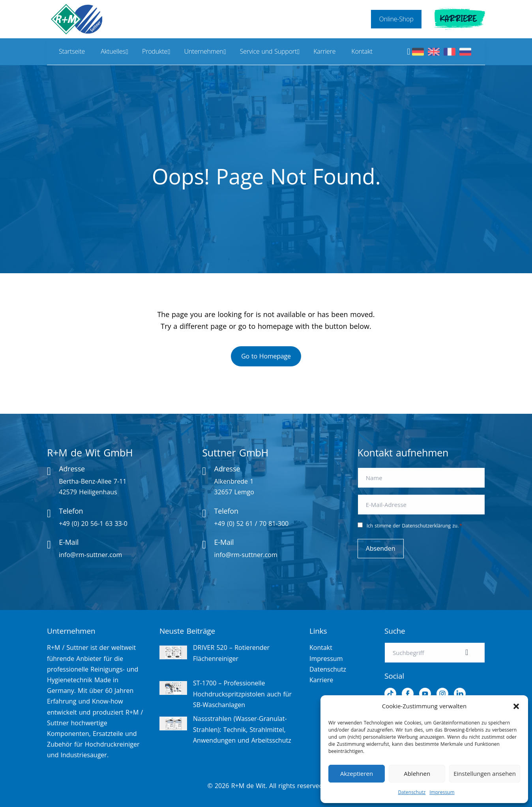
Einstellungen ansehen (485, 773)
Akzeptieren (357, 773)
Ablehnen (417, 773)
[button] (516, 706)
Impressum (442, 792)
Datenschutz (412, 792)
